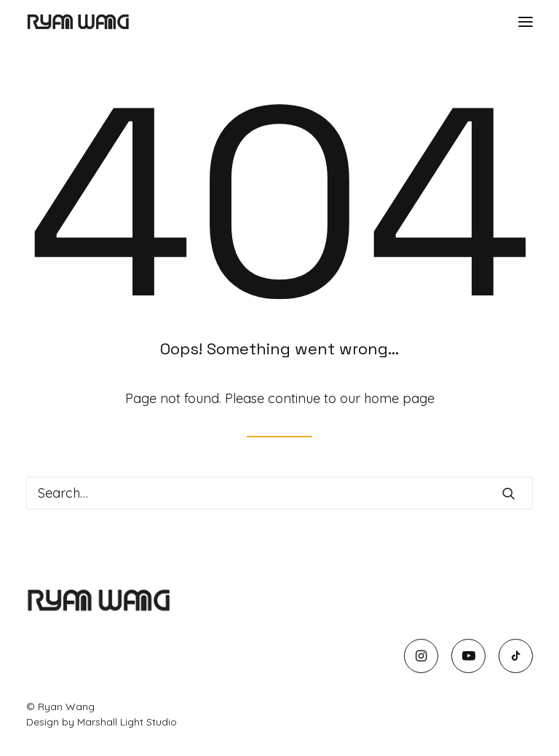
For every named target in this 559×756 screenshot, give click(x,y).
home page (399, 398)
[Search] (279, 493)
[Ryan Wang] (78, 22)
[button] (526, 22)
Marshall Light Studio (127, 722)
